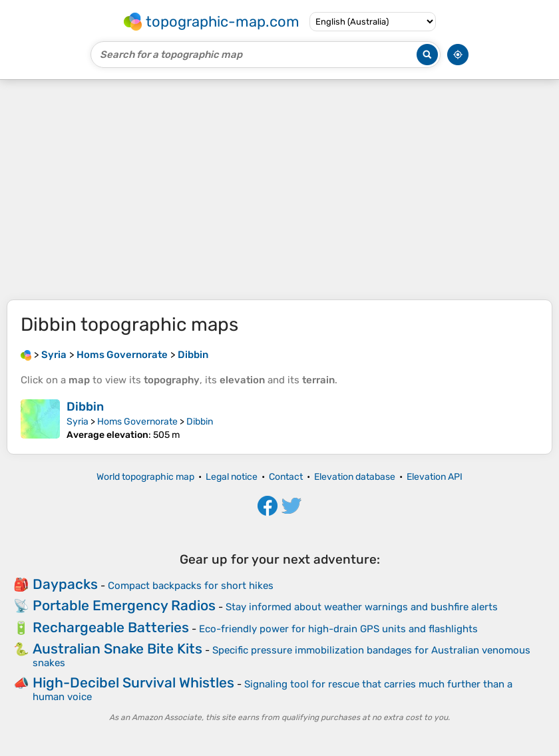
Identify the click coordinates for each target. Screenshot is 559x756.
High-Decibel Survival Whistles (133, 682)
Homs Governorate (137, 422)
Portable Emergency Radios (124, 605)
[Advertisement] (279, 190)
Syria (78, 422)
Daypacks (65, 584)
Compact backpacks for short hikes (191, 586)
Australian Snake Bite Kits (117, 649)
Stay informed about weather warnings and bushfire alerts (362, 607)
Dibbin (85, 407)
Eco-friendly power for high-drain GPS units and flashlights (338, 629)
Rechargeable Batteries (111, 627)
